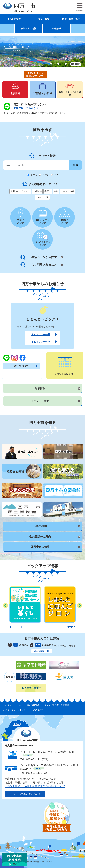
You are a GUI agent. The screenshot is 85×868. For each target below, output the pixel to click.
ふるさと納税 (67, 191)
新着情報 (40, 388)
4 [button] (66, 64)
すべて (34, 175)
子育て (48, 191)
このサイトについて (12, 705)
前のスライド (6, 606)
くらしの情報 (14, 19)
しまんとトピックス (43, 319)
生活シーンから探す (44, 257)
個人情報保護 (33, 705)
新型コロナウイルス (20, 191)
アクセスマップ (40, 710)
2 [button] (51, 64)
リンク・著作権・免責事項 (57, 705)
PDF (56, 175)
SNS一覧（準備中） (22, 366)
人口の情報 (39, 651)
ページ (46, 175)
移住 (56, 191)
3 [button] (58, 64)
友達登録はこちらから (26, 108)
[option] (42, 52)
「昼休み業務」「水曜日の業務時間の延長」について (35, 786)
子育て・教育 (43, 19)
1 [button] (44, 64)
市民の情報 (40, 526)
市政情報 (57, 29)
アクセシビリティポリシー (15, 710)
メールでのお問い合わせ (27, 794)
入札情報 (37, 191)
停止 (76, 64)
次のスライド (79, 606)
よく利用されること (44, 265)
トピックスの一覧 (41, 334)
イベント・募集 (40, 401)
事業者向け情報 (28, 29)
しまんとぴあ (42, 197)
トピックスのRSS (41, 342)
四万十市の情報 (40, 547)
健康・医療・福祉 (71, 19)
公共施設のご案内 (40, 537)
